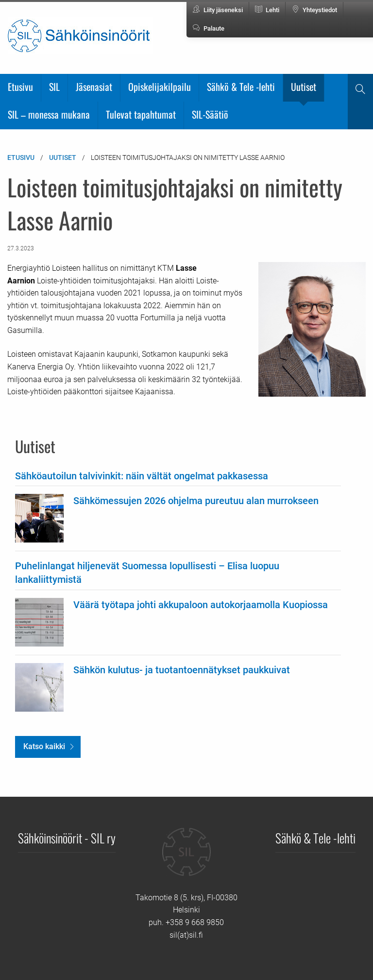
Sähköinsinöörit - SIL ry (67, 838)
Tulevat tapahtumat (141, 114)
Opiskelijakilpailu (160, 87)
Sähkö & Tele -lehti (241, 87)
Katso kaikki (44, 746)
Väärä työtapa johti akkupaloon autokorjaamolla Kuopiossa (201, 605)
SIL (54, 87)
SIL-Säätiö (210, 114)
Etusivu (20, 87)
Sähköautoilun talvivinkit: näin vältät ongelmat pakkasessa (142, 476)
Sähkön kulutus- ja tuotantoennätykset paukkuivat (182, 670)
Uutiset (304, 87)
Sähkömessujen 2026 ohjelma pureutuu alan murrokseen (196, 501)
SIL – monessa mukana (49, 114)
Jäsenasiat (94, 87)
